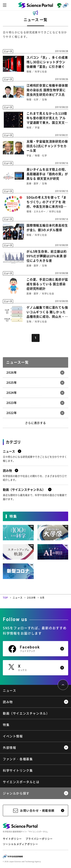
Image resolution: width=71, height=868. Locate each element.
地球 (29, 128)
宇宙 (37, 128)
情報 (29, 72)
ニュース (18, 598)
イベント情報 (13, 736)
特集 (6, 725)
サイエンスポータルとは (21, 782)
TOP (5, 598)
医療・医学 (32, 184)
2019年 (31, 598)
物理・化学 (32, 100)
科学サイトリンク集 (18, 770)
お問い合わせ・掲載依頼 (37, 811)
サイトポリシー (12, 839)
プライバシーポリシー (39, 839)
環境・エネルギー (36, 212)
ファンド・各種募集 (18, 759)
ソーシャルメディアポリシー (20, 844)
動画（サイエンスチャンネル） (26, 713)
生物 (44, 100)
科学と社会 (41, 72)
